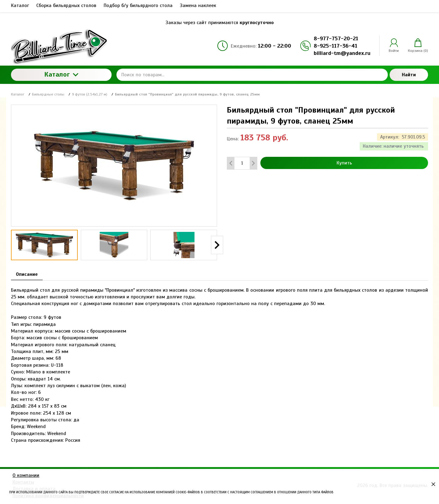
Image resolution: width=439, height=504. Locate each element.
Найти (409, 75)
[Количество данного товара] (242, 163)
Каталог (61, 74)
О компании (26, 475)
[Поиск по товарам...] (252, 75)
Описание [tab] (27, 274)
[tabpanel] (220, 362)
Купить (344, 163)
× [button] (433, 484)
